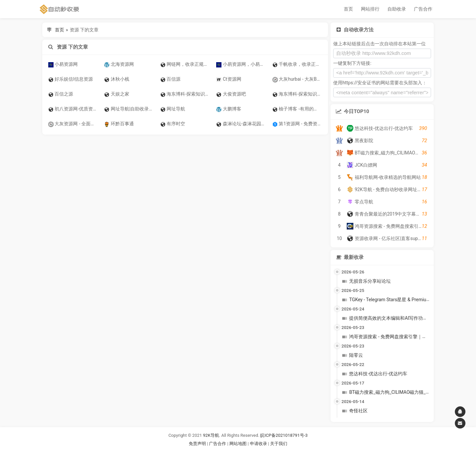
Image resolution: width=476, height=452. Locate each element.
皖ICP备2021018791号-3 (284, 435)
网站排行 (370, 9)
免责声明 (197, 444)
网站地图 (238, 444)
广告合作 (423, 9)
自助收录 (397, 9)
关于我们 (279, 444)
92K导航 (211, 435)
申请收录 (258, 444)
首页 (348, 9)
